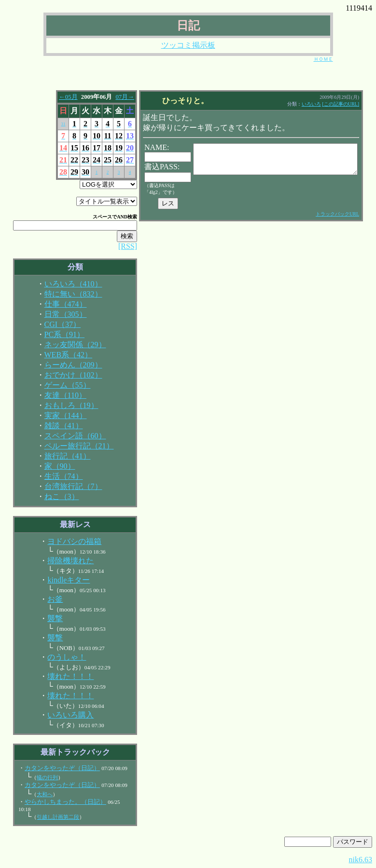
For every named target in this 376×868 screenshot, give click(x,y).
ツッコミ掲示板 (188, 45)
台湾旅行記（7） (66, 486)
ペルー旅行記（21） (71, 446)
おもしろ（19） (64, 405)
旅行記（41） (60, 456)
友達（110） (58, 395)
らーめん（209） (66, 365)
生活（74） (56, 476)
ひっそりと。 (181, 101)
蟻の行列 (40, 777)
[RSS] (120, 246)
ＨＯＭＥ (323, 59)
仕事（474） (58, 304)
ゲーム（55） (60, 385)
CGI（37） (55, 324)
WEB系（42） (61, 355)
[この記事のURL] (352, 104)
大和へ (37, 794)
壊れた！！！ (63, 676)
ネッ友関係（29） (68, 345)
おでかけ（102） (66, 375)
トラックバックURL (349, 214)
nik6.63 (361, 860)
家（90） (52, 466)
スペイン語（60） (68, 436)
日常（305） (58, 314)
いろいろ (323, 104)
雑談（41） (56, 426)
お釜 (47, 599)
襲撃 (47, 618)
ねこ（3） (54, 496)
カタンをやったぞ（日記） (55, 768)
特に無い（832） (66, 294)
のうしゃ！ (59, 657)
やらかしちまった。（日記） (58, 802)
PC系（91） (57, 334)
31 (56, 124)
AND (114, 217)
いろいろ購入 (63, 715)
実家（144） (58, 415)
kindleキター (61, 580)
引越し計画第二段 (50, 817)
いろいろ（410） (66, 284)
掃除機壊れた (63, 561)
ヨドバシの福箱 (67, 541)
